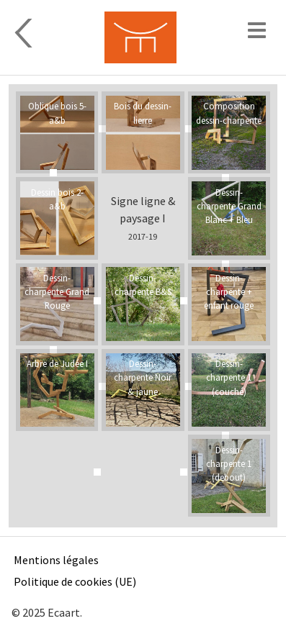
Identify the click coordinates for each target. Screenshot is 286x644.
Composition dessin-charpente (229, 113)
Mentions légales (56, 560)
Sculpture (46, 33)
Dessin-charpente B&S (143, 285)
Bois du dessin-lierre (143, 113)
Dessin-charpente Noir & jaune (143, 377)
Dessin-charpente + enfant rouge (229, 291)
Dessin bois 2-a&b (57, 199)
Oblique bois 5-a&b (57, 113)
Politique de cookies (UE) (75, 581)
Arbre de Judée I (57, 363)
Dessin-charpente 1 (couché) (229, 377)
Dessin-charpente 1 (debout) (229, 463)
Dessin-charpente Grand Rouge (57, 291)
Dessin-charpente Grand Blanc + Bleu (229, 206)
